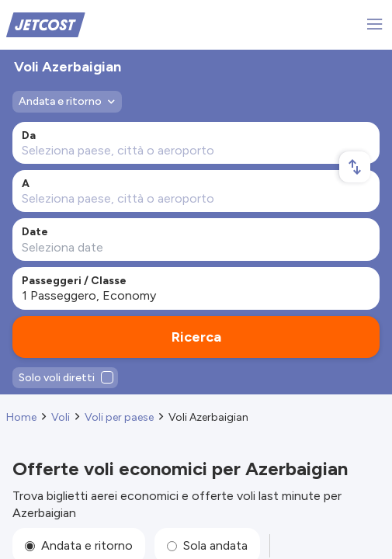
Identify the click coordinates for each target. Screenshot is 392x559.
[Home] (46, 24)
